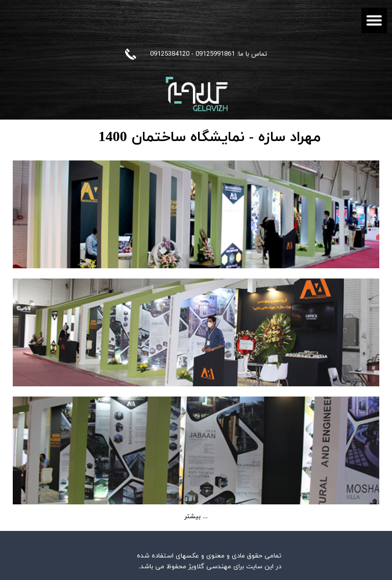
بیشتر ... (196, 517)
